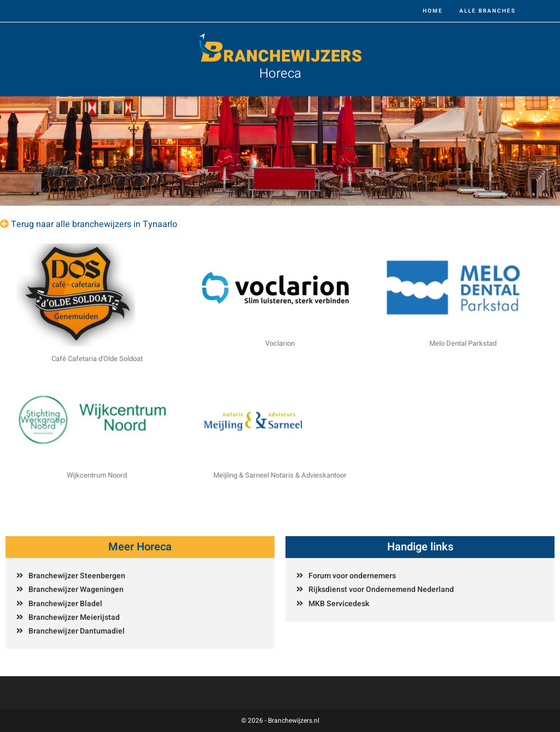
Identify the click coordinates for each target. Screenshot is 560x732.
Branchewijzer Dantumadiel (77, 631)
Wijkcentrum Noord (97, 475)
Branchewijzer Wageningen (76, 589)
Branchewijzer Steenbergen (77, 576)
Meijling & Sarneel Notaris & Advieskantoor (280, 475)
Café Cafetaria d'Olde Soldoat (97, 359)
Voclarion (280, 343)
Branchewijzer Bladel (65, 604)
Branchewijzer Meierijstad (74, 617)
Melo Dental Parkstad (463, 343)
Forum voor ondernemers (352, 576)
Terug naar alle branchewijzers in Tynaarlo (94, 224)
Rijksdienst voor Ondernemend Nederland (381, 589)
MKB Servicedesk (339, 604)
